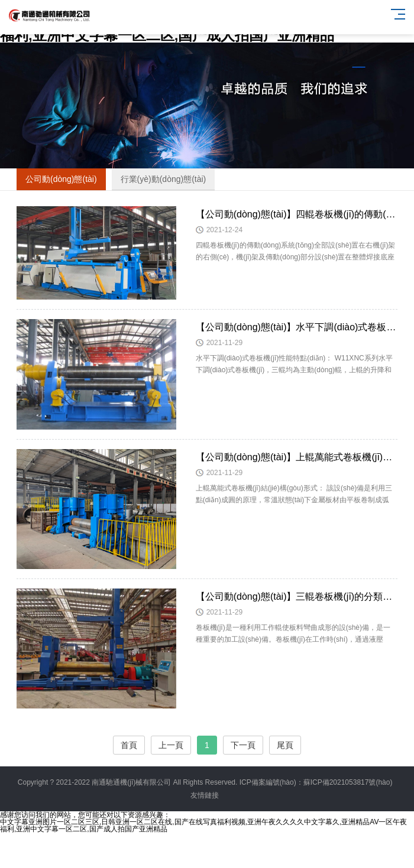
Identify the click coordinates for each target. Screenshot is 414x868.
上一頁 (171, 745)
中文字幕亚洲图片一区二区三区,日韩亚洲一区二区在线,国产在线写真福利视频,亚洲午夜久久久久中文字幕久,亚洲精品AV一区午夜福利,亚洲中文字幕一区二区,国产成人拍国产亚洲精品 (203, 825)
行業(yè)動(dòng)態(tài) (164, 179)
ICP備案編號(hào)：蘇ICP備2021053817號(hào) (316, 782)
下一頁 (243, 745)
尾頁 (285, 745)
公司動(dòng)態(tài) (61, 179)
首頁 (129, 745)
